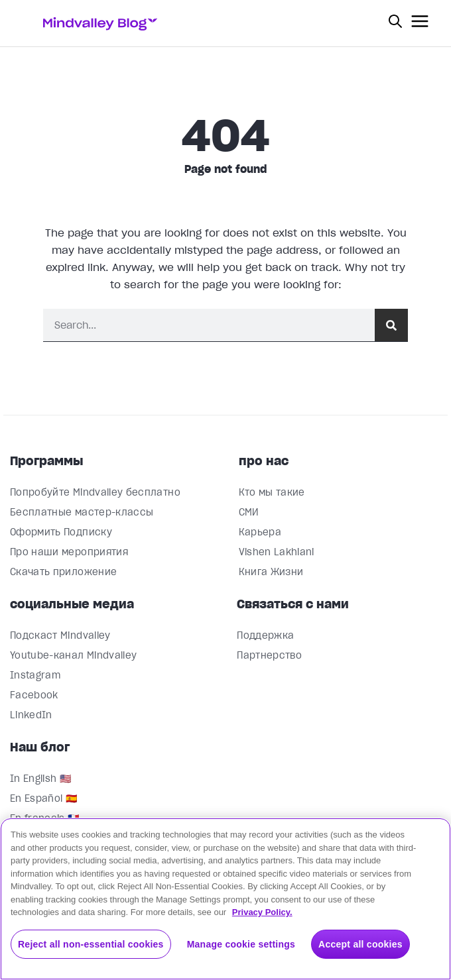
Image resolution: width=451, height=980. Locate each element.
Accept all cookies (360, 944)
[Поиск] (391, 325)
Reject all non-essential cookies (91, 944)
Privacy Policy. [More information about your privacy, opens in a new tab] (262, 912)
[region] (225, 899)
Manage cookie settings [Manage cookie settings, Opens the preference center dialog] (241, 944)
